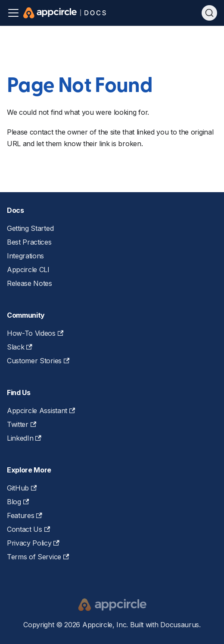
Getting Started (30, 228)
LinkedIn (24, 438)
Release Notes (30, 283)
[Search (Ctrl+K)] (209, 13)
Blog (18, 502)
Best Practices (29, 242)
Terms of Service (38, 557)
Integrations (25, 256)
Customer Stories (38, 361)
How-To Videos (35, 333)
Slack (20, 347)
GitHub (22, 488)
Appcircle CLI (28, 270)
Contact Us (28, 529)
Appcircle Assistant (41, 411)
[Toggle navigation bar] (13, 13)
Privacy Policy (33, 543)
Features (25, 515)
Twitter (22, 424)
